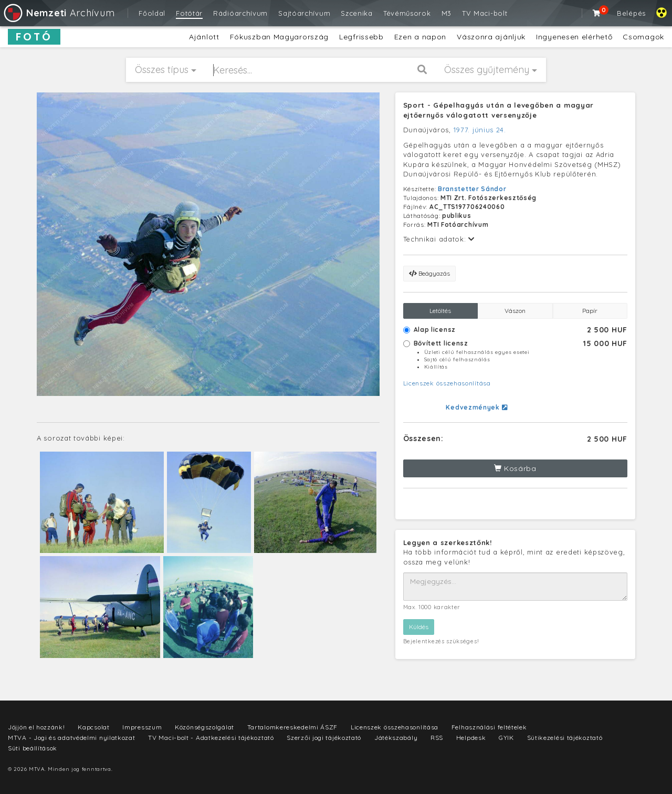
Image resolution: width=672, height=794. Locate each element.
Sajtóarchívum (304, 13)
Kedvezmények (476, 407)
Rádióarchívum (240, 13)
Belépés (631, 13)
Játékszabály (396, 738)
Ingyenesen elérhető (574, 37)
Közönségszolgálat (204, 727)
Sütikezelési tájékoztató (565, 738)
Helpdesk (471, 738)
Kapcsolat (93, 727)
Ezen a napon (420, 37)
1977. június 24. (480, 130)
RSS (437, 738)
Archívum (59, 13)
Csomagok (643, 37)
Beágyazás (429, 273)
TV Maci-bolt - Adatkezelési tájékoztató (211, 738)
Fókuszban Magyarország (279, 37)
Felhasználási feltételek (489, 727)
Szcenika (357, 13)
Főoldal (152, 13)
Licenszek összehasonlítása (447, 383)
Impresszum (142, 727)
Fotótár (189, 13)
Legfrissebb (361, 37)
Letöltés (440, 311)
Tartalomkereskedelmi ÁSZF (293, 727)
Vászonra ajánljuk (491, 37)
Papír (590, 311)
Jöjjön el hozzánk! (36, 727)
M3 (447, 13)
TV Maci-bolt (485, 13)
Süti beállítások (33, 748)
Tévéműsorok (407, 13)
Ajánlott (204, 37)
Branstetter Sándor (472, 189)
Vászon (515, 311)
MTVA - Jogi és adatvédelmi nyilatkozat (72, 738)
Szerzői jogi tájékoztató (324, 738)
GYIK (506, 738)
